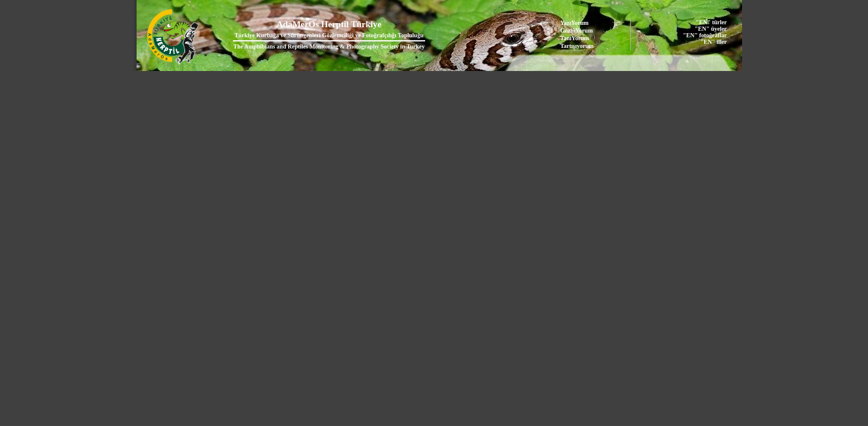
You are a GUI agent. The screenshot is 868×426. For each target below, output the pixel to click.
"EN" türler (711, 22)
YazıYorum (575, 23)
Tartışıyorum (577, 46)
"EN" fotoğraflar (705, 35)
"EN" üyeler (711, 29)
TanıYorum (575, 38)
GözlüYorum (577, 30)
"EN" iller (713, 42)
